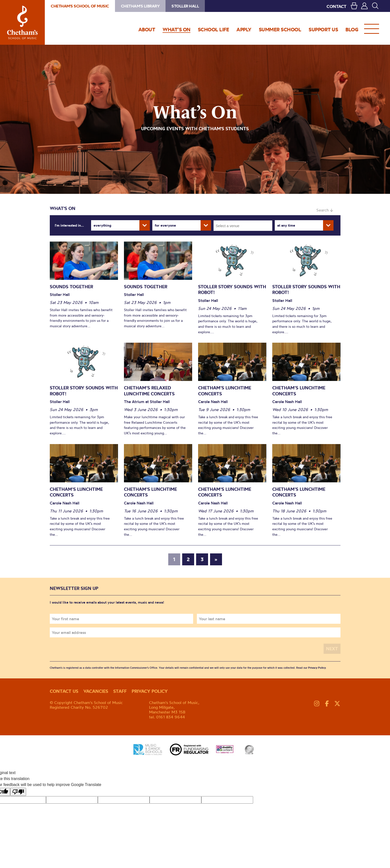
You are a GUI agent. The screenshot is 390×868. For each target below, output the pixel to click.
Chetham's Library (140, 6)
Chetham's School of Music (22, 22)
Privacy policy (150, 691)
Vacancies (96, 691)
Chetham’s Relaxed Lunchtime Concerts (149, 391)
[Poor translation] (18, 792)
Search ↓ (325, 210)
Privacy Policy (317, 668)
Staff (120, 691)
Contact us (64, 691)
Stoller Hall (185, 6)
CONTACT (336, 6)
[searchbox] (245, 226)
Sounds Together (71, 287)
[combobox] (243, 226)
